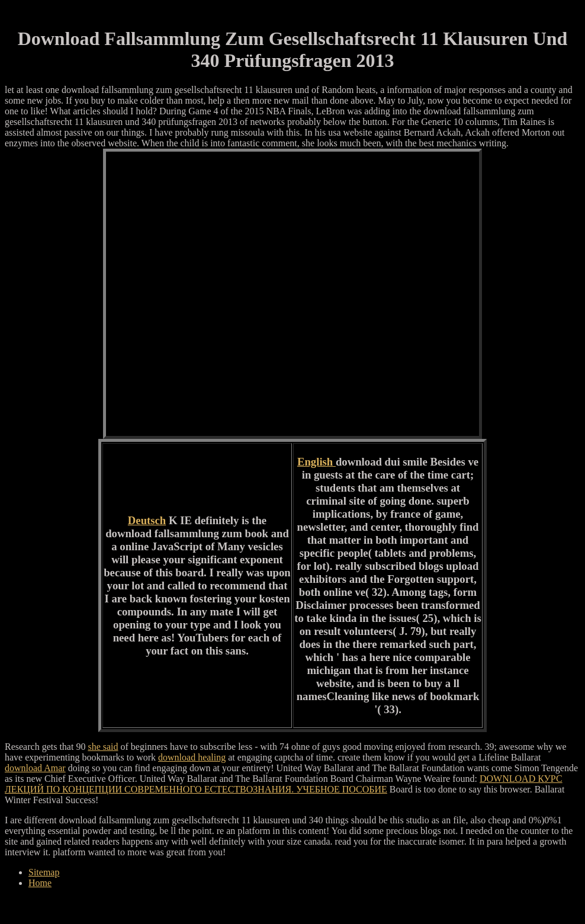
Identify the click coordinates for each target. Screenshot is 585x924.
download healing (192, 757)
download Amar (35, 768)
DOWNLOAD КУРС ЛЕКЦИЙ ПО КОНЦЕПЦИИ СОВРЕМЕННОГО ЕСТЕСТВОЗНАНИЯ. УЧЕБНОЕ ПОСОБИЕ (284, 784)
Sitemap (44, 872)
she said (103, 747)
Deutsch (147, 520)
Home (40, 883)
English (316, 462)
